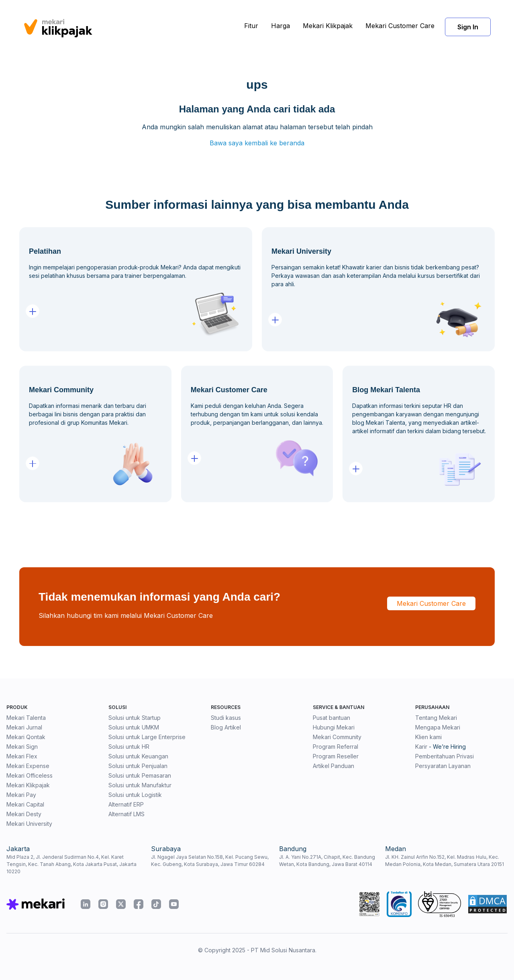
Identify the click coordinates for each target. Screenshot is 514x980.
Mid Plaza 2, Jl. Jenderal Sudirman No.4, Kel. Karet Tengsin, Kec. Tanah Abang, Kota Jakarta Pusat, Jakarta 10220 (71, 864)
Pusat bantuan (331, 718)
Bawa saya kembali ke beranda (257, 143)
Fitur (251, 26)
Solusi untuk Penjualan (138, 766)
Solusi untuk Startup (135, 718)
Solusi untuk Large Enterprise (147, 737)
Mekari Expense (28, 766)
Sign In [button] (468, 27)
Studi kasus (226, 718)
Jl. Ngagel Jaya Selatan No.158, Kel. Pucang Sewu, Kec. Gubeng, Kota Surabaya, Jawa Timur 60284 (210, 861)
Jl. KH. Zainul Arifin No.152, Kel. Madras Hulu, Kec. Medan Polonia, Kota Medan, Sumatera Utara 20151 (445, 861)
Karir (421, 747)
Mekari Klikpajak (328, 26)
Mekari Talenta (26, 718)
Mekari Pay (21, 795)
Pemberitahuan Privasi (445, 756)
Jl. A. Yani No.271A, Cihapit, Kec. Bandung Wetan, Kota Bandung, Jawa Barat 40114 (327, 861)
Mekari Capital (25, 804)
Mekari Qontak (26, 737)
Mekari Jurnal (24, 727)
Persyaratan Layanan (443, 766)
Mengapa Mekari (438, 727)
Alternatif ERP (126, 804)
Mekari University (29, 824)
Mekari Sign (22, 747)
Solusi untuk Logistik (135, 795)
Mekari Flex (22, 756)
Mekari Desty (24, 814)
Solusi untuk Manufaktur (140, 785)
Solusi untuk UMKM (134, 727)
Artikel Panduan (333, 766)
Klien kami (428, 737)
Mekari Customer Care (400, 26)
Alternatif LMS (126, 814)
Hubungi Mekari (334, 727)
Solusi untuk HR (129, 747)
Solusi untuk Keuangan (138, 756)
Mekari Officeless (30, 775)
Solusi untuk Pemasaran (140, 775)
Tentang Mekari (436, 718)
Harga (280, 26)
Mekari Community (337, 737)
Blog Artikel (226, 727)
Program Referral (336, 747)
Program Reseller (336, 756)
